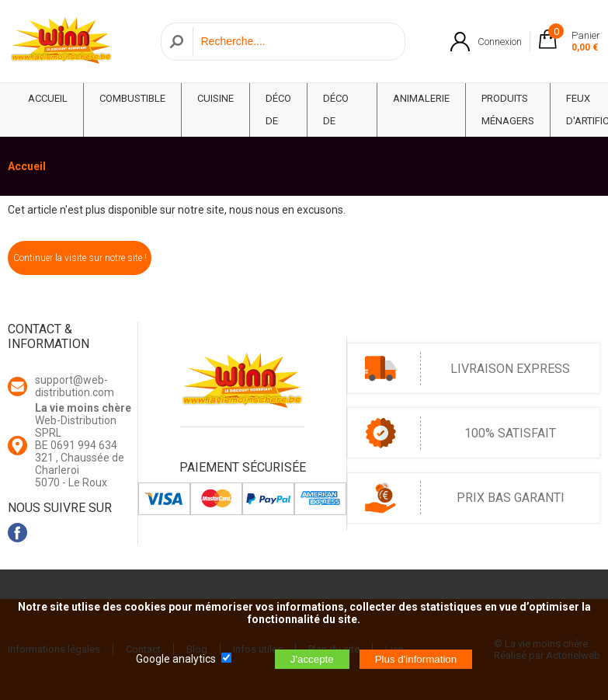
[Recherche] (295, 42)
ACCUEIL (48, 98)
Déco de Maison (342, 121)
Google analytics (176, 659)
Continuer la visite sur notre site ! (80, 258)
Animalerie (421, 98)
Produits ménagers (508, 110)
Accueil (27, 166)
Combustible (132, 98)
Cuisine (215, 98)
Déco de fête (278, 121)
